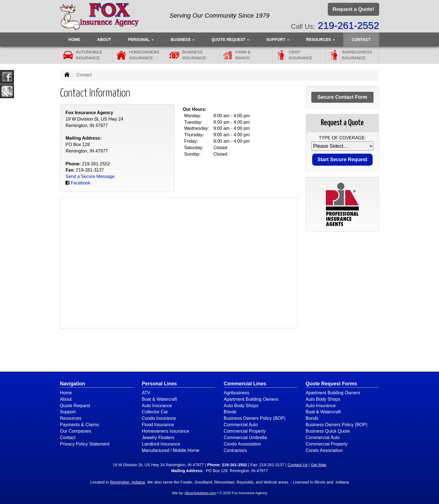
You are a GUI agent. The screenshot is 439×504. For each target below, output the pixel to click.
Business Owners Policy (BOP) (255, 418)
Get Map (318, 465)
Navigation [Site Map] (73, 384)
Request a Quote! (353, 9)
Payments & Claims (80, 425)
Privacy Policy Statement (85, 444)
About (104, 39)
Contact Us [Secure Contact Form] (297, 465)
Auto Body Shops (241, 406)
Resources (71, 418)
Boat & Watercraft (160, 399)
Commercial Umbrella (245, 438)
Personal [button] (141, 39)
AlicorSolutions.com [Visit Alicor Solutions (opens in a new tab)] (200, 493)
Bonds (230, 412)
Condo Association (242, 444)
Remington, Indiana (128, 482)
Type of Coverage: (342, 138)
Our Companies (76, 431)
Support (68, 412)
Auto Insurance (157, 406)
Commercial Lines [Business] (245, 384)
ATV (146, 393)
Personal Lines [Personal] (159, 384)
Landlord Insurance (161, 444)
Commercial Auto (241, 425)
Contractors (235, 450)
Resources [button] (320, 39)
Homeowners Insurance (166, 431)
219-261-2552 (348, 25)
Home (74, 39)
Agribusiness (237, 393)
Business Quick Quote (328, 431)
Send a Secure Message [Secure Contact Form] (90, 176)
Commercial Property (245, 431)
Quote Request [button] (230, 39)
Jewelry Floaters (158, 438)
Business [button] (182, 39)
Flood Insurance (158, 425)
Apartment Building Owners (251, 399)
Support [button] (278, 39)
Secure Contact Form (342, 97)
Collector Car (155, 412)
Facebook (80, 183)
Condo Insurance (159, 418)
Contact (361, 39)
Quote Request (75, 406)
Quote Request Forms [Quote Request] (331, 384)
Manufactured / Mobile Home (171, 450)
